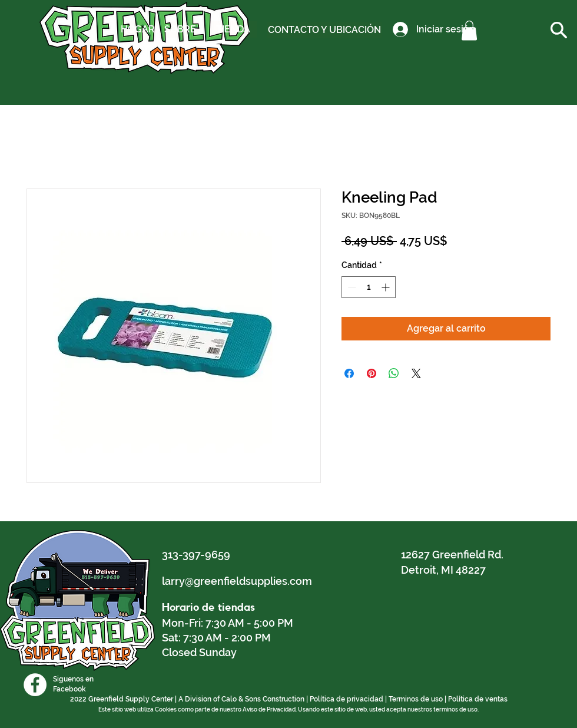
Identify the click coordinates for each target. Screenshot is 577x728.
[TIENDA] (233, 29)
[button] (469, 30)
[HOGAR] (138, 29)
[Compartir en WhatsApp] (394, 373)
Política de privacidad (346, 699)
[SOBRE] (180, 29)
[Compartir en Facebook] (349, 373)
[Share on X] (416, 373)
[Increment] (387, 287)
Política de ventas (478, 699)
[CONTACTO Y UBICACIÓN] (324, 30)
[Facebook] (35, 685)
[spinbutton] (369, 287)
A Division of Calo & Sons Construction (241, 699)
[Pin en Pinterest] (372, 373)
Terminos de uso (416, 699)
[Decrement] (351, 287)
